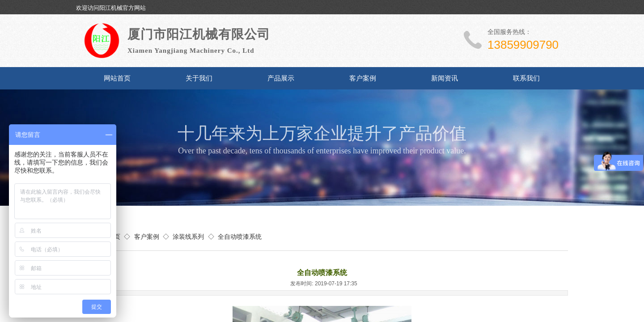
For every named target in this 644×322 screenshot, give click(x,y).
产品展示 (281, 78)
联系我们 (526, 78)
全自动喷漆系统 (240, 237)
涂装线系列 (188, 237)
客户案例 (363, 78)
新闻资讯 (445, 78)
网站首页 (117, 78)
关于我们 (199, 78)
